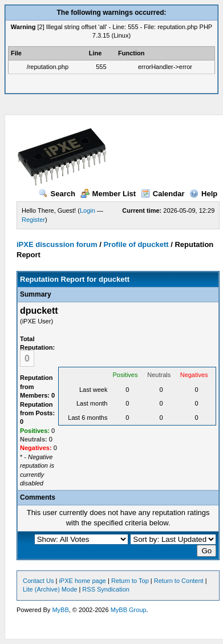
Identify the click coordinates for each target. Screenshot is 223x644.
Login (88, 210)
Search (57, 194)
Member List (108, 194)
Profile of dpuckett (136, 244)
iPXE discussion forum (57, 244)
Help (203, 194)
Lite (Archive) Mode (50, 589)
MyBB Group (129, 610)
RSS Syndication (106, 589)
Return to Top (130, 581)
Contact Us (38, 581)
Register (33, 220)
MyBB (60, 610)
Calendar (163, 194)
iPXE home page (82, 581)
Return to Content (179, 581)
